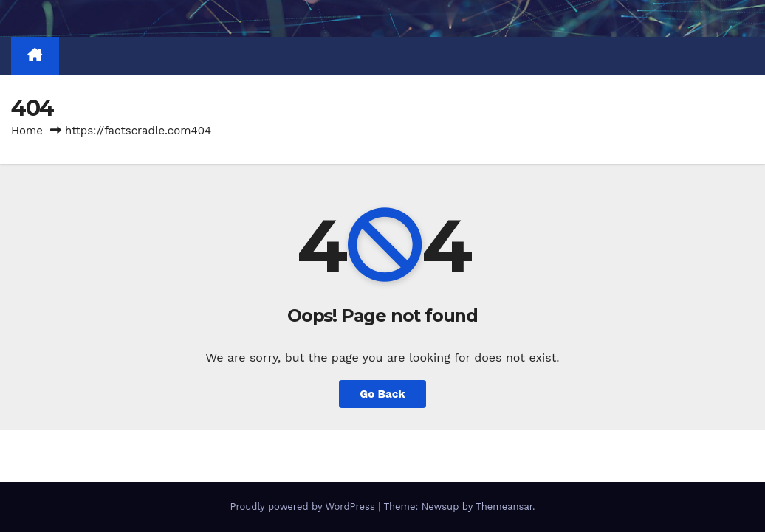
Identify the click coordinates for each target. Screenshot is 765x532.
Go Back (382, 394)
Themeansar (504, 507)
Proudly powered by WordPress (304, 507)
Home (27, 131)
